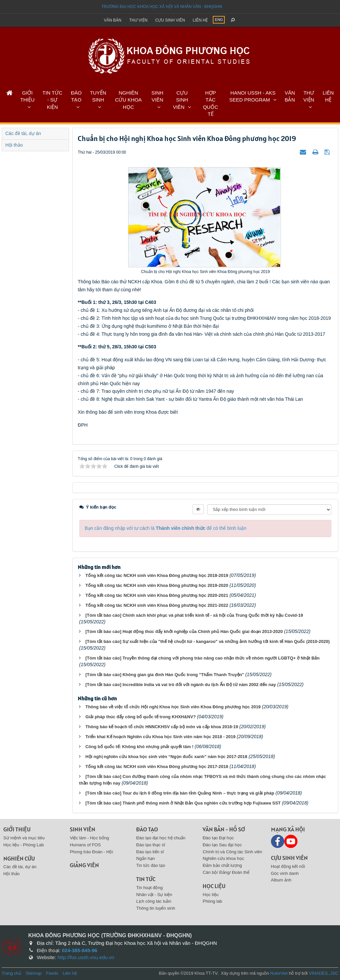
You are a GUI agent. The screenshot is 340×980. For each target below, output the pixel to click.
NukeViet (279, 973)
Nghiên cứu (19, 858)
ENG (219, 20)
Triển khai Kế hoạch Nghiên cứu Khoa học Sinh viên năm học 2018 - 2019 (160, 737)
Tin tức (146, 879)
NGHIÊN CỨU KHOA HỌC (128, 100)
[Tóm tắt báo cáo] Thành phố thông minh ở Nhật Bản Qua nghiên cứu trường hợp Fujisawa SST (183, 803)
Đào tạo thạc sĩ (151, 845)
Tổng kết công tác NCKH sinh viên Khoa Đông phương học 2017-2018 (157, 767)
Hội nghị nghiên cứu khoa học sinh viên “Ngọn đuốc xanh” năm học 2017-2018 (166, 757)
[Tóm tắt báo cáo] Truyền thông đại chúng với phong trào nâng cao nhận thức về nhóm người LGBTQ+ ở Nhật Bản (202, 658)
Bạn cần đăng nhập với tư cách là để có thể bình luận (166, 528)
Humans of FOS (85, 845)
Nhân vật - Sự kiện (154, 895)
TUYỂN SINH (98, 96)
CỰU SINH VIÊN (180, 100)
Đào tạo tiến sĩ (150, 852)
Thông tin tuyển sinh (156, 908)
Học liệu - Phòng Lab (24, 845)
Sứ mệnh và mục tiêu (24, 838)
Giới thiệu (17, 829)
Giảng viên (84, 865)
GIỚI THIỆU (27, 96)
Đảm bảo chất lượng (222, 865)
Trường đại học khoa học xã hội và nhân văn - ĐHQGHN (162, 7)
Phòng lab (212, 901)
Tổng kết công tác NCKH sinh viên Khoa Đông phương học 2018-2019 (157, 575)
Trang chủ (11, 973)
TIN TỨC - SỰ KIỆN (52, 100)
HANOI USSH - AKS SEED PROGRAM (253, 96)
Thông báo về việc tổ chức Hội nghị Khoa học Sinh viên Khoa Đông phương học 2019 (173, 707)
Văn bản (113, 20)
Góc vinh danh (285, 873)
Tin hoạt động (149, 888)
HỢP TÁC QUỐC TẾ (210, 103)
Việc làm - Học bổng (89, 838)
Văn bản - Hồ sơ (224, 829)
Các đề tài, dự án (23, 133)
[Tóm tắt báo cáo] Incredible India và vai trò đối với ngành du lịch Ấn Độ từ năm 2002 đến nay (181, 685)
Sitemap (34, 973)
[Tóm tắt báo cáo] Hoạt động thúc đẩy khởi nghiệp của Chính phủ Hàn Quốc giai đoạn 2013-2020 (184, 631)
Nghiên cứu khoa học (223, 858)
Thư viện (138, 20)
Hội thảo (14, 145)
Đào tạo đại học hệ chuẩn (161, 838)
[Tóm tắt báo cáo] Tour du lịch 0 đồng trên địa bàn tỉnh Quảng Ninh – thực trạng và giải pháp (180, 793)
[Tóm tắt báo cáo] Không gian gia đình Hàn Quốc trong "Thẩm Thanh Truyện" (165, 675)
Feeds (52, 973)
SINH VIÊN (157, 96)
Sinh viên (83, 829)
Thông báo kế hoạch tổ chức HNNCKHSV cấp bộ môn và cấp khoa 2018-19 (162, 727)
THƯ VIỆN (309, 96)
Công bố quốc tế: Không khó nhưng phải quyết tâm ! (139, 747)
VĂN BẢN (290, 96)
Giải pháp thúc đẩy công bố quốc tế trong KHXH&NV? (140, 717)
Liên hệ (201, 20)
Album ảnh (281, 880)
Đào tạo (147, 829)
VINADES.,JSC (324, 973)
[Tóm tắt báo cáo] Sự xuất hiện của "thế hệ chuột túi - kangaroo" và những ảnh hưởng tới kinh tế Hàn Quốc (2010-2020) (208, 641)
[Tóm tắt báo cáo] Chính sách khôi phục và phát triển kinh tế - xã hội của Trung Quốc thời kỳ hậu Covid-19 (194, 615)
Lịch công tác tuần (154, 901)
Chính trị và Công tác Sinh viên (232, 852)
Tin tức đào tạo (151, 865)
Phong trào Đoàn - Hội (91, 852)
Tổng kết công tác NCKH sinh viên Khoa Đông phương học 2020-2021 (157, 595)
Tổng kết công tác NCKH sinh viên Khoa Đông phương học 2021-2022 (157, 605)
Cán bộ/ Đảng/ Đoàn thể (226, 872)
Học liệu (214, 886)
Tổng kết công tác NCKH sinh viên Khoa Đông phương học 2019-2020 (157, 585)
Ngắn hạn (145, 858)
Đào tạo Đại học (218, 838)
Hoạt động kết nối (288, 866)
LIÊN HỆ (328, 96)
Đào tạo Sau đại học (222, 845)
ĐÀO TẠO (76, 96)
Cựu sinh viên (170, 20)
